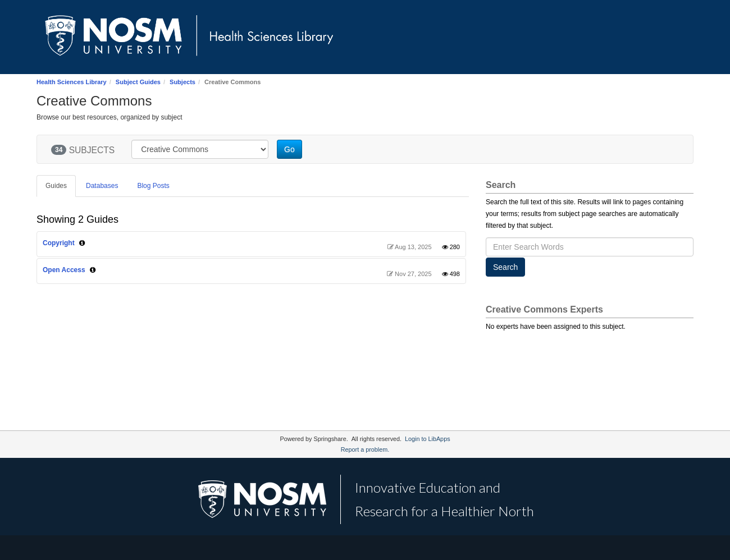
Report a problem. (365, 449)
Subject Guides (138, 82)
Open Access (64, 270)
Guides (56, 186)
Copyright (59, 243)
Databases (102, 186)
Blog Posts (153, 186)
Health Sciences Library (72, 82)
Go (289, 149)
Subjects (182, 82)
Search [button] (505, 267)
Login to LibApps (427, 439)
